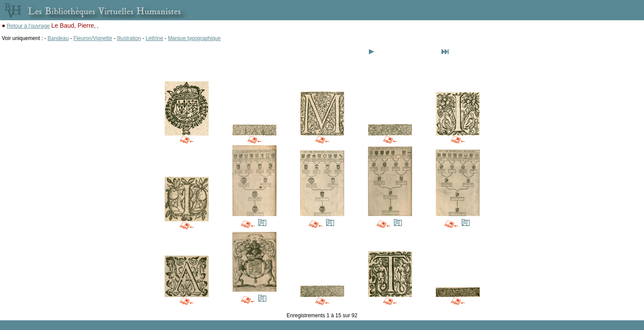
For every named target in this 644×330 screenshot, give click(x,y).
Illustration (129, 38)
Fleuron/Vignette (93, 38)
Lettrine (155, 38)
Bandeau (58, 38)
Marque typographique (194, 38)
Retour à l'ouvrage (28, 26)
